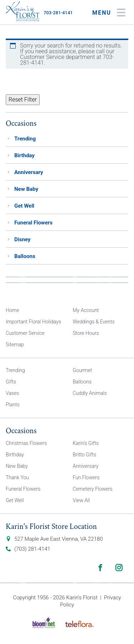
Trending (25, 139)
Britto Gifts (85, 455)
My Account (86, 310)
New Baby (26, 189)
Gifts (11, 382)
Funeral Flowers (33, 223)
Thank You (17, 477)
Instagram (119, 568)
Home (12, 310)
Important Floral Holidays (33, 322)
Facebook (100, 568)
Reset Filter (23, 100)
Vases (12, 393)
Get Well (24, 206)
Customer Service (25, 333)
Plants (13, 405)
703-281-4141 (58, 13)
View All (81, 500)
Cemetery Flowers (93, 489)
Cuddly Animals (90, 393)
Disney (22, 239)
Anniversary (29, 172)
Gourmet (83, 370)
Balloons (25, 256)
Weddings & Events (94, 322)
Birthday (24, 155)
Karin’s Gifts (86, 443)
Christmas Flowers (26, 443)
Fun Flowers (86, 477)
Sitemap (15, 345)
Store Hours (86, 333)
